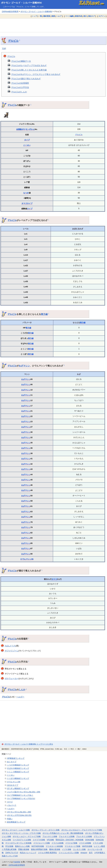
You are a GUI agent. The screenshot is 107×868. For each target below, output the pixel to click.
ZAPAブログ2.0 (12, 853)
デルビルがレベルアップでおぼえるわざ (29, 65)
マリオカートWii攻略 (54, 846)
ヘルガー (20, 697)
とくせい (27, 145)
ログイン (102, 16)
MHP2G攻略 (87, 846)
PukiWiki (17, 862)
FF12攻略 (9, 846)
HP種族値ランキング (16, 758)
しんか (22, 690)
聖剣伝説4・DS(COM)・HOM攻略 (70, 840)
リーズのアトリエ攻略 (22, 840)
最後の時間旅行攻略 (39, 849)
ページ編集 (69, 16)
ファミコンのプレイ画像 (69, 853)
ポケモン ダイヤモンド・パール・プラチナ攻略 (21, 833)
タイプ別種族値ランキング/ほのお (21, 798)
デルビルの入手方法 (20, 87)
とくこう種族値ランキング (18, 772)
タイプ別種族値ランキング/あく (20, 795)
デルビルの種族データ (21, 61)
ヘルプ (59, 16)
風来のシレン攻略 (22, 846)
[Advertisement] (53, 25)
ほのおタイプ (13, 785)
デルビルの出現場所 (20, 83)
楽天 (91, 853)
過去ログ (92, 16)
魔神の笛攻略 (55, 849)
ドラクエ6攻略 (58, 843)
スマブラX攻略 (39, 840)
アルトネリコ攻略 (50, 836)
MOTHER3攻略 (38, 846)
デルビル (13, 41)
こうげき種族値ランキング (18, 765)
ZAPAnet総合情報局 (10, 11)
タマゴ (24, 203)
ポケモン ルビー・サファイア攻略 (27, 836)
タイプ (27, 140)
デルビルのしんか (19, 92)
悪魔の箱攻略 (24, 849)
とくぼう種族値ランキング (18, 778)
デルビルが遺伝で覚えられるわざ (26, 79)
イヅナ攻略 (67, 849)
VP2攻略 (50, 840)
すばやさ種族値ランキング (18, 768)
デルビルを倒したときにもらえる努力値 (29, 70)
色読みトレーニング (28, 853)
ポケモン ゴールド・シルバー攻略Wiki (21, 3)
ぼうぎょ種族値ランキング (18, 788)
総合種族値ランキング (16, 822)
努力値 (44, 314)
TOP (4, 48)
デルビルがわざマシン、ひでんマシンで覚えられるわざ (36, 74)
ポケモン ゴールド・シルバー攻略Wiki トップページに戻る (29, 744)
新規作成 (78, 16)
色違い (10, 819)
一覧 (40, 16)
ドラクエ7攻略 (71, 843)
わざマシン (24, 366)
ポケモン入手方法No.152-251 (19, 815)
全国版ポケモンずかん (25, 129)
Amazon (84, 853)
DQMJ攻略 (90, 840)
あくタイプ (12, 762)
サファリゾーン (12, 651)
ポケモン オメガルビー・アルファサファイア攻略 (82, 830)
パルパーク (12, 805)
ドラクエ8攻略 (85, 843)
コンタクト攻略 (79, 849)
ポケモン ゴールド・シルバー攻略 (16, 830)
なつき (26, 193)
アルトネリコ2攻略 (67, 836)
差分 (85, 16)
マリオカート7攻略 (73, 846)
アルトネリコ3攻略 (84, 836)
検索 (53, 16)
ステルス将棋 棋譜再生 (47, 853)
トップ (34, 16)
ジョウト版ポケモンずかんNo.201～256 (24, 792)
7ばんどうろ (10, 646)
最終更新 (47, 16)
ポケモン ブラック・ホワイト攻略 (46, 830)
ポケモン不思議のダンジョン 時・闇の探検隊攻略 (63, 833)
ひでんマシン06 (27, 559)
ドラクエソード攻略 (42, 843)
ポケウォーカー (12, 678)
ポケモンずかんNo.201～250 (19, 812)
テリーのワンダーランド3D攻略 (18, 843)
